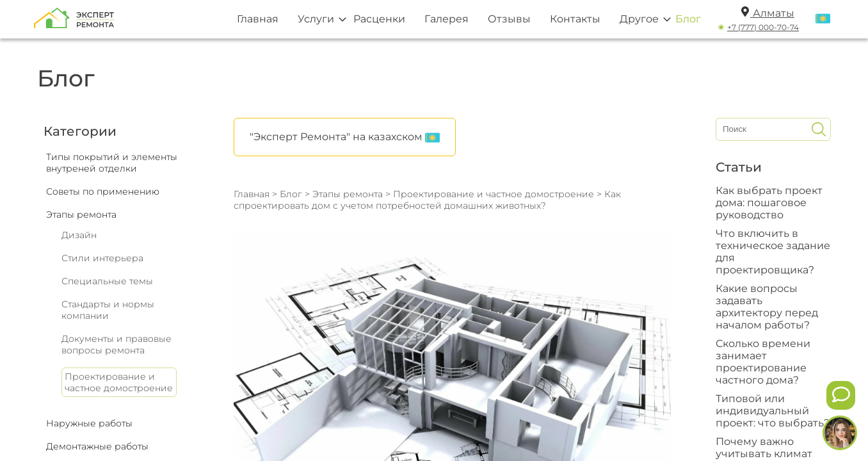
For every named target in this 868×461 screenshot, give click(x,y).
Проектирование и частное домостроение (119, 382)
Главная (258, 19)
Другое (639, 19)
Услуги (316, 19)
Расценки (379, 19)
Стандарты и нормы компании (108, 310)
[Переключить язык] (823, 19)
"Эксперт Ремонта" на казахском (345, 138)
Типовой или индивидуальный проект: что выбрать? (773, 411)
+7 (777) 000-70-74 (763, 27)
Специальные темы (107, 281)
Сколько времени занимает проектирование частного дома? (763, 362)
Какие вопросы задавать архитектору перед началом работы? (767, 307)
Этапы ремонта (348, 194)
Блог (688, 19)
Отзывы (509, 19)
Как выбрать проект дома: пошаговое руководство (769, 203)
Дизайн (79, 235)
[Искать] (819, 129)
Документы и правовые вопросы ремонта (117, 344)
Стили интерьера (102, 258)
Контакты (575, 19)
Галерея (446, 19)
